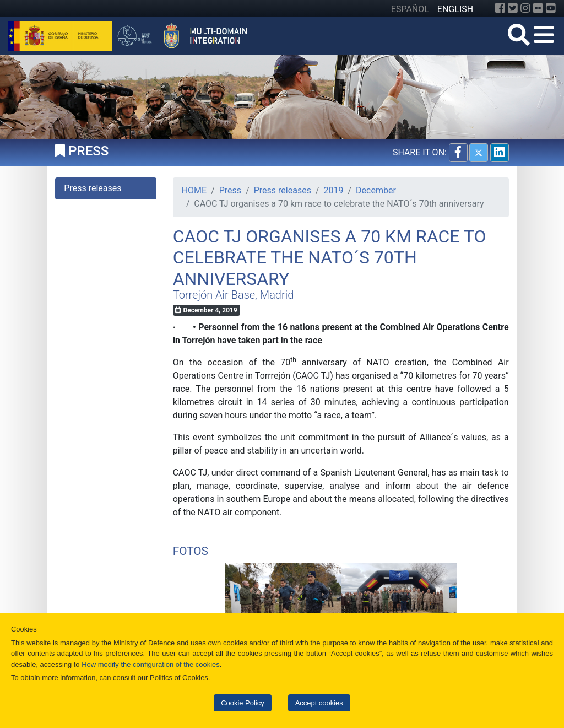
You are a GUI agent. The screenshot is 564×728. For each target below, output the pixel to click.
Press (230, 190)
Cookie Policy (242, 703)
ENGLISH (455, 9)
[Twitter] (513, 8)
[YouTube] (551, 8)
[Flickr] (538, 8)
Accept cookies (319, 703)
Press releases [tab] (93, 188)
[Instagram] (525, 8)
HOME (194, 190)
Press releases (283, 190)
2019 (334, 190)
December (376, 190)
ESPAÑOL (410, 9)
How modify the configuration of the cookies (151, 664)
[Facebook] (500, 8)
